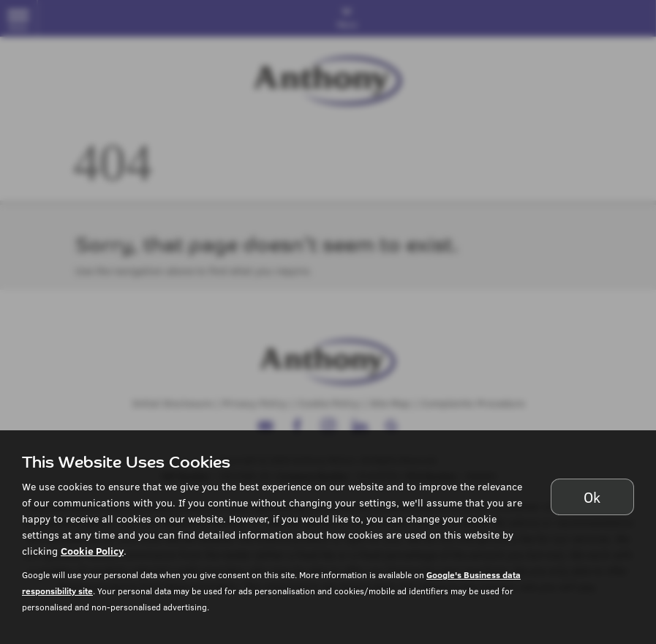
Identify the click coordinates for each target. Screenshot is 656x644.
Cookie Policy (92, 551)
